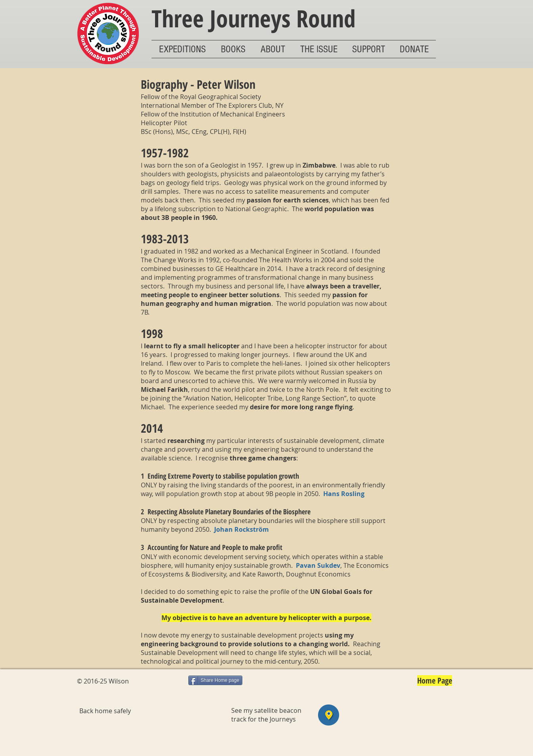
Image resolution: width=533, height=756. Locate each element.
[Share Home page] (215, 680)
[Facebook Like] (163, 682)
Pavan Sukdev (318, 565)
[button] (182, 49)
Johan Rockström (242, 529)
